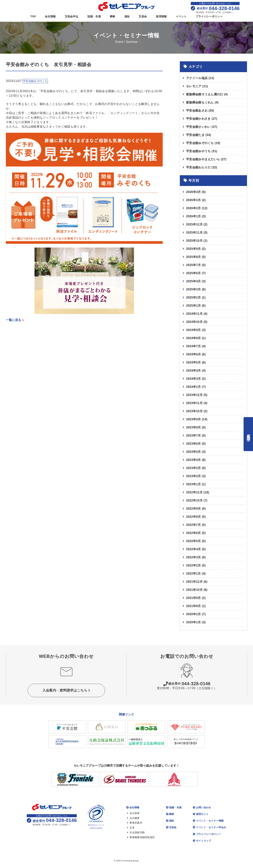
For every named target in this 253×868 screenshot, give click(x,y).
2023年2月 (194, 476)
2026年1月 (194, 216)
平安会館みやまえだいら (206, 159)
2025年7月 (194, 265)
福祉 (127, 16)
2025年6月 (194, 273)
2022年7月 (194, 525)
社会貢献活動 (136, 832)
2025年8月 (194, 257)
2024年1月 (194, 387)
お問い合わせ (202, 807)
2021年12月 (194, 582)
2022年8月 (194, 517)
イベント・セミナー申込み (209, 827)
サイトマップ (202, 841)
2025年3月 (194, 289)
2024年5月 (194, 362)
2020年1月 (194, 622)
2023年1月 (194, 484)
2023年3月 (194, 468)
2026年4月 (194, 192)
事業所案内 (135, 823)
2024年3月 (194, 379)
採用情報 (161, 16)
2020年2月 (194, 614)
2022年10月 (194, 500)
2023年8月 (194, 427)
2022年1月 (194, 574)
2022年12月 (194, 492)
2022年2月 (194, 565)
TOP (33, 16)
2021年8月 (194, 606)
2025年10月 (194, 241)
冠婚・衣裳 (94, 16)
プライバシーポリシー (209, 16)
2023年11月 (194, 403)
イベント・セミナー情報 (208, 821)
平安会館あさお (200, 111)
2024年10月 (194, 322)
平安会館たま (199, 135)
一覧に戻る (15, 320)
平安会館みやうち (202, 151)
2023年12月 (194, 395)
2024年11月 (194, 314)
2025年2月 (194, 297)
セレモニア (197, 86)
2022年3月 (194, 557)
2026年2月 (194, 208)
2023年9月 (194, 419)
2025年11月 (194, 233)
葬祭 (113, 16)
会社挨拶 (133, 813)
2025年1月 (194, 306)
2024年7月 (194, 346)
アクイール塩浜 (200, 78)
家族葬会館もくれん (202, 102)
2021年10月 (194, 590)
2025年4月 (194, 281)
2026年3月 (194, 200)
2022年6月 (194, 533)
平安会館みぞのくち (203, 143)
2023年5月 (194, 452)
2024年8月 (194, 338)
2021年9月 (194, 598)
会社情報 (50, 16)
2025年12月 (194, 224)
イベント (181, 16)
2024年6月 (194, 354)
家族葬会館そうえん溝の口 (207, 94)
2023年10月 (194, 411)
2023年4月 (194, 460)
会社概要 (133, 818)
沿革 (131, 828)
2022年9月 (194, 509)
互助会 (143, 16)
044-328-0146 (187, 684)
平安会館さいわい (202, 127)
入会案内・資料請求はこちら (66, 690)
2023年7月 (194, 436)
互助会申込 (72, 16)
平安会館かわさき (202, 119)
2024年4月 (194, 371)
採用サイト (201, 814)
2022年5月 (194, 541)
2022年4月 (194, 549)
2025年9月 (194, 249)
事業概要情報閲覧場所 (141, 837)
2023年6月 (194, 444)
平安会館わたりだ (202, 167)
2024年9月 (194, 330)
